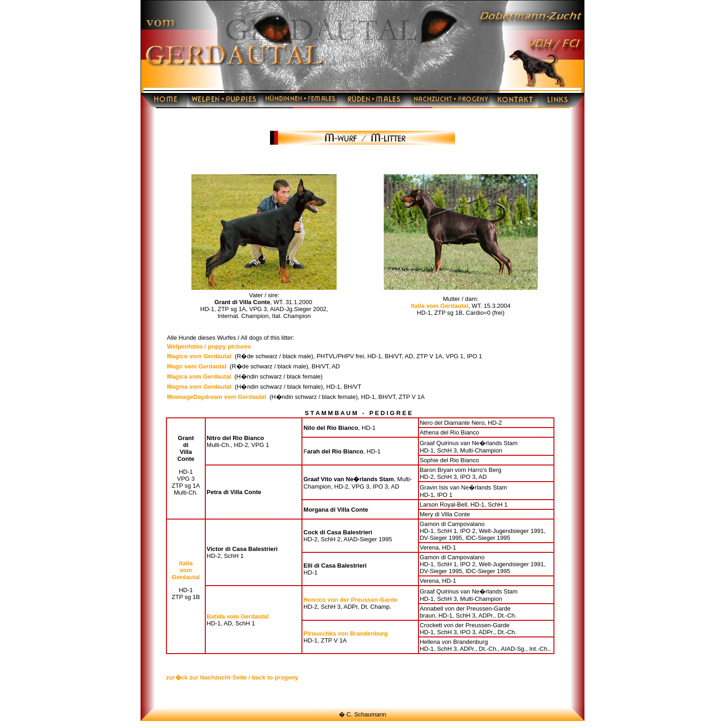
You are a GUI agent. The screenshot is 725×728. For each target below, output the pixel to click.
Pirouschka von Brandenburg (345, 633)
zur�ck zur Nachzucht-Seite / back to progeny (232, 677)
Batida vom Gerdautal (238, 616)
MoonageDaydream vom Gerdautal (217, 397)
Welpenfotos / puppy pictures (209, 346)
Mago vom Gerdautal (197, 366)
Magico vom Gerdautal (199, 356)
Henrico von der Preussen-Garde (350, 600)
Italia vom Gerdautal (440, 306)
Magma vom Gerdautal (199, 387)
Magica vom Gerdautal (199, 376)
